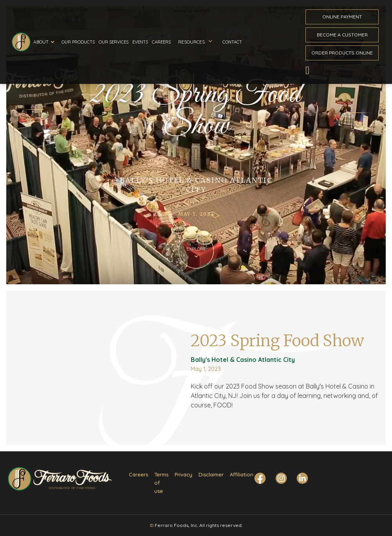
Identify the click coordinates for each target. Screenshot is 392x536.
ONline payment (342, 17)
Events (140, 42)
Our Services (114, 42)
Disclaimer (211, 474)
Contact (232, 42)
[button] (45, 42)
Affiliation (242, 474)
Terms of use (161, 483)
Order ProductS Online (342, 53)
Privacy (183, 474)
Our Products (78, 42)
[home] (21, 42)
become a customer (342, 35)
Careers (161, 42)
